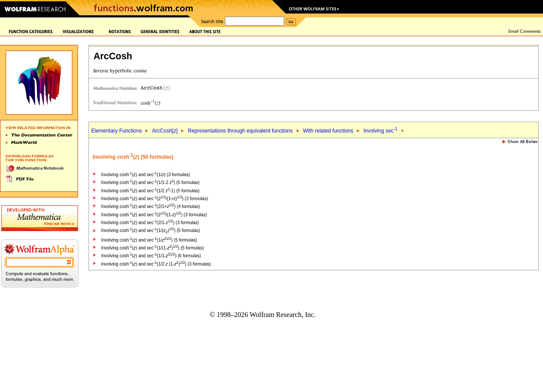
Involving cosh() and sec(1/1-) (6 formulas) (151, 256)
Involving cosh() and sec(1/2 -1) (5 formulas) (150, 191)
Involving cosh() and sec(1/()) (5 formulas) (151, 230)
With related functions (328, 131)
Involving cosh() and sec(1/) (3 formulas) (146, 175)
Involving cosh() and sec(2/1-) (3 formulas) (150, 223)
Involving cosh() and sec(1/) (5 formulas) (149, 240)
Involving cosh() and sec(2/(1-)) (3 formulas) (154, 215)
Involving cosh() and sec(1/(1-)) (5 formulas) (153, 248)
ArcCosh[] (165, 131)
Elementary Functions (116, 131)
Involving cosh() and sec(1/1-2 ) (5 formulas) (150, 182)
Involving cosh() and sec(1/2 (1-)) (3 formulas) (156, 264)
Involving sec (380, 131)
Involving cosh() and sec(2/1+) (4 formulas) (151, 206)
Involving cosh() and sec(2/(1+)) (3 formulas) (154, 199)
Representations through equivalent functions (240, 131)
